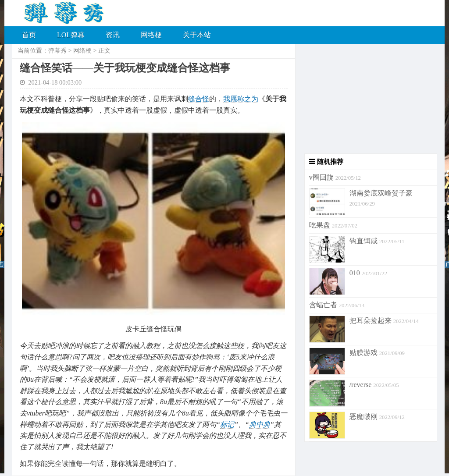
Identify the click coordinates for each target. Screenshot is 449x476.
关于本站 (197, 35)
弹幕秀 (57, 51)
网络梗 (151, 35)
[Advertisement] (366, 99)
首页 (29, 35)
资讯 (113, 35)
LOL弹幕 (71, 35)
